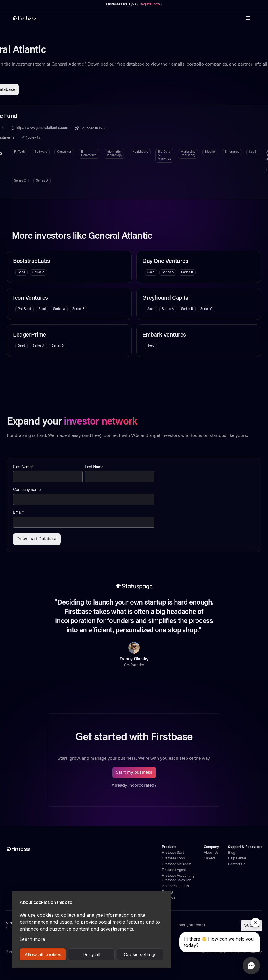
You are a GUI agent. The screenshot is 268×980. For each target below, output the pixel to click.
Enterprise (232, 152)
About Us (211, 853)
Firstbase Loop (173, 859)
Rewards (169, 898)
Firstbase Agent (174, 870)
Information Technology (114, 154)
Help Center (237, 859)
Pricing (167, 892)
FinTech (19, 152)
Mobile (210, 152)
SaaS (253, 152)
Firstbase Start (173, 853)
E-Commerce (89, 154)
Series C (20, 181)
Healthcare (140, 152)
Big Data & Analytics (164, 156)
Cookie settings (140, 954)
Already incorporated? (134, 786)
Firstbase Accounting (178, 876)
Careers (210, 859)
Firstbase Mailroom (177, 864)
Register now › (151, 5)
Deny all (91, 954)
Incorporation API (175, 886)
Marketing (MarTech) (188, 154)
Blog (232, 853)
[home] (24, 18)
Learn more (32, 939)
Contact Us (237, 864)
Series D (42, 181)
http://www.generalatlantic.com (42, 128)
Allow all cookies (43, 954)
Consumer (64, 152)
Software (41, 152)
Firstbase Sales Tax (176, 880)
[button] (248, 18)
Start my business (134, 773)
